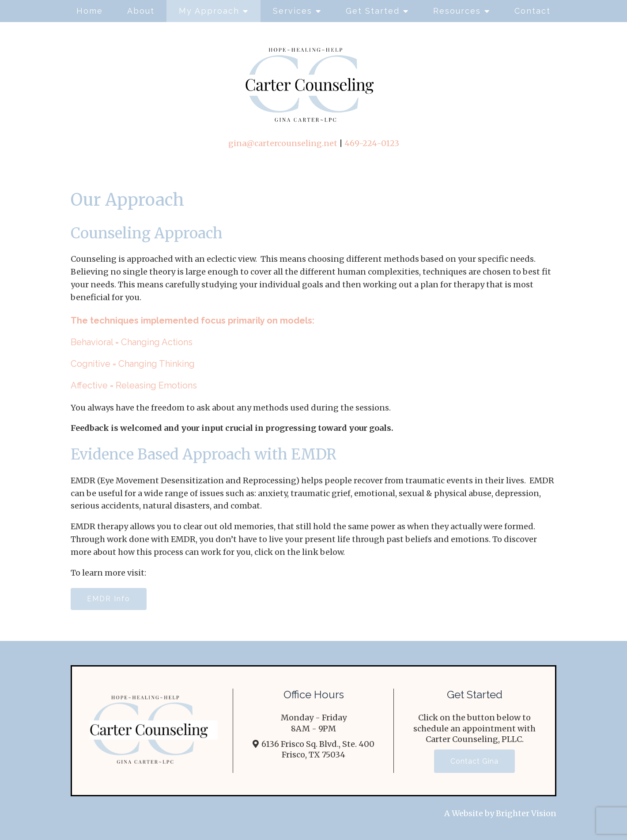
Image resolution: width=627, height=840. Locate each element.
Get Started (373, 11)
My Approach (209, 11)
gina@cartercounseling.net (283, 143)
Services (293, 11)
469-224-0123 (372, 143)
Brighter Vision (526, 813)
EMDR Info (109, 599)
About (141, 11)
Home (90, 11)
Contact (533, 11)
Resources (457, 11)
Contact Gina (474, 761)
